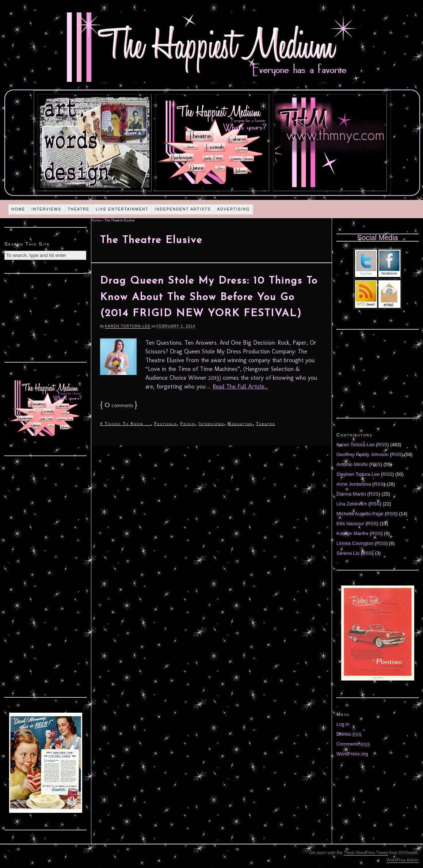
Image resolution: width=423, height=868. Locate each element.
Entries (349, 734)
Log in (343, 724)
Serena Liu (348, 553)
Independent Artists (183, 209)
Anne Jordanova (354, 484)
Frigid (188, 424)
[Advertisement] (46, 317)
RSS (383, 445)
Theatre (79, 209)
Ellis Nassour (350, 524)
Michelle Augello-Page (360, 514)
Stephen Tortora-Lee (358, 474)
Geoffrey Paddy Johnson (363, 454)
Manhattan (240, 424)
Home (18, 209)
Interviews (46, 209)
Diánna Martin (351, 494)
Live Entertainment (122, 209)
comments (119, 405)
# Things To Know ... (125, 424)
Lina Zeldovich (352, 504)
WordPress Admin (403, 860)
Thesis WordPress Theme (366, 853)
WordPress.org (352, 754)
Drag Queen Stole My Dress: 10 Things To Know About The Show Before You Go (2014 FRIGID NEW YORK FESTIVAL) (209, 297)
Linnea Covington (355, 543)
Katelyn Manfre (352, 533)
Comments (353, 744)
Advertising (233, 209)
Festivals (165, 424)
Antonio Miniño (352, 464)
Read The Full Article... (240, 386)
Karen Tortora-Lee (128, 326)
